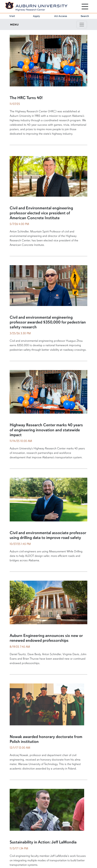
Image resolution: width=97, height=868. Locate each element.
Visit (12, 16)
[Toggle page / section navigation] (82, 25)
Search (85, 16)
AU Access (61, 16)
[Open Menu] (85, 7)
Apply (36, 16)
